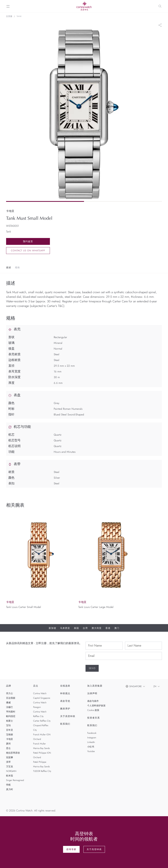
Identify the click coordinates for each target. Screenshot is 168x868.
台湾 (85, 628)
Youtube (91, 751)
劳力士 (10, 693)
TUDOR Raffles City (42, 771)
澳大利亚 (97, 628)
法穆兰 (10, 707)
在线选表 (65, 686)
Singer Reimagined (15, 780)
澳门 (117, 628)
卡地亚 (10, 739)
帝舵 (8, 785)
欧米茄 (10, 776)
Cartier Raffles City (42, 721)
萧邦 (8, 744)
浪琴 (8, 762)
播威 (8, 703)
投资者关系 (94, 718)
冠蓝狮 (10, 757)
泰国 (76, 628)
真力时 (10, 789)
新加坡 (53, 628)
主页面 (9, 16)
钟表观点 (65, 693)
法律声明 (92, 693)
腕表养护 (65, 709)
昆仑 (8, 748)
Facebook (92, 733)
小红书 (91, 747)
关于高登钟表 (68, 716)
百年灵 (10, 730)
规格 (17, 268)
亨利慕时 (11, 712)
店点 (36, 686)
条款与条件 (93, 701)
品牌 (9, 686)
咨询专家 (71, 849)
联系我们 (65, 724)
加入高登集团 (95, 686)
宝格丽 (10, 735)
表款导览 (65, 701)
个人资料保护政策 (96, 706)
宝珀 (8, 725)
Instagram (92, 738)
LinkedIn (91, 742)
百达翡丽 (11, 698)
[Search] (160, 6)
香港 (108, 628)
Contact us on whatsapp (28, 251)
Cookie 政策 (93, 710)
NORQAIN (11, 771)
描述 (9, 268)
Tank (19, 16)
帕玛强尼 (11, 716)
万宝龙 (10, 767)
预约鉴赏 (28, 241)
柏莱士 (10, 721)
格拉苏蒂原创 (13, 753)
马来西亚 (65, 628)
